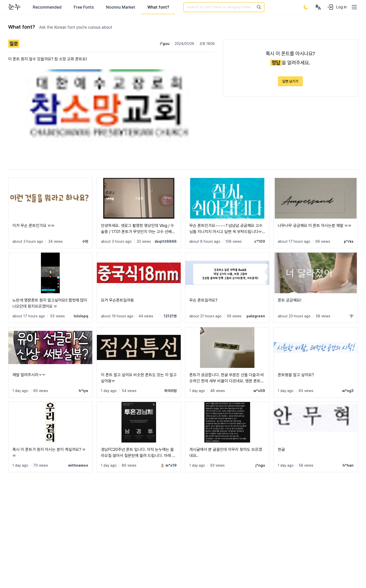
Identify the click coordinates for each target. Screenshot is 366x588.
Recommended (47, 7)
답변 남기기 (290, 81)
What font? (158, 7)
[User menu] (318, 7)
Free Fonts (84, 7)
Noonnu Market (121, 7)
